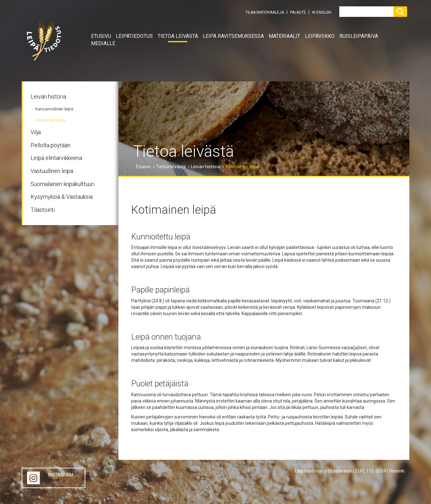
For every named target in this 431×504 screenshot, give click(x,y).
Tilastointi (43, 210)
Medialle (103, 43)
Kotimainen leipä (50, 120)
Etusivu (101, 36)
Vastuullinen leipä (52, 171)
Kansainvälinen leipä (54, 109)
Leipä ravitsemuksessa (233, 36)
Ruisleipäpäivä (359, 36)
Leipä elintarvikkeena (56, 158)
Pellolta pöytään (50, 145)
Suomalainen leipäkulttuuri (63, 184)
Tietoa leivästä (178, 36)
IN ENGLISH (322, 12)
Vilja (36, 132)
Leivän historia (48, 97)
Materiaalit (284, 36)
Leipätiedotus (134, 36)
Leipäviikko (320, 36)
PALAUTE (298, 12)
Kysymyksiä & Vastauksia (62, 197)
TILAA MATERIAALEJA (265, 12)
